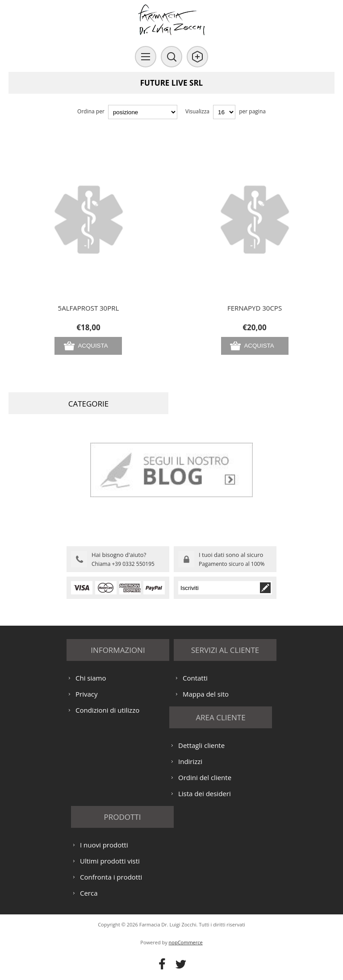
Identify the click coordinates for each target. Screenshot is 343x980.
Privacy (86, 694)
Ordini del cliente (205, 777)
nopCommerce (186, 942)
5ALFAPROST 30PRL (89, 308)
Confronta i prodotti (111, 877)
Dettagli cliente (201, 745)
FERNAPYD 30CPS (255, 308)
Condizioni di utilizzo (107, 710)
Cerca (89, 893)
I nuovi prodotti (104, 845)
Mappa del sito (206, 694)
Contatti (195, 678)
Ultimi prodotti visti (110, 861)
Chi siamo (91, 678)
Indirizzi (190, 761)
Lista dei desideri (205, 793)
